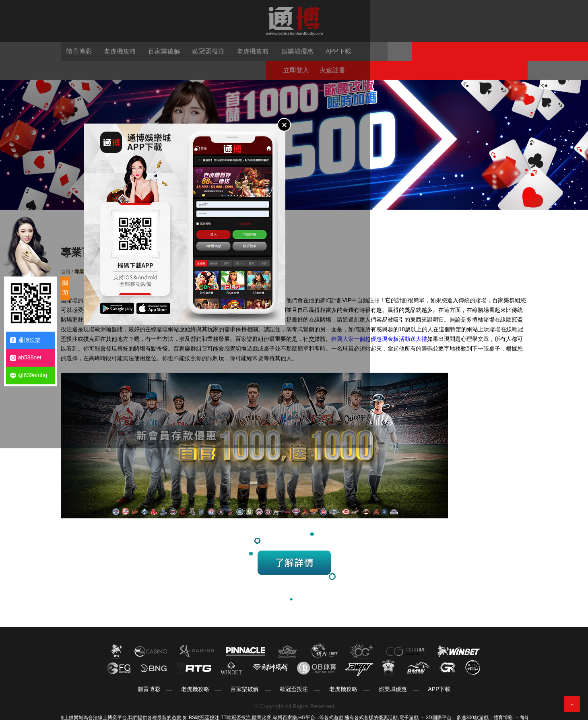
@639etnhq (29, 375)
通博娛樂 (25, 340)
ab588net (26, 358)
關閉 (65, 288)
